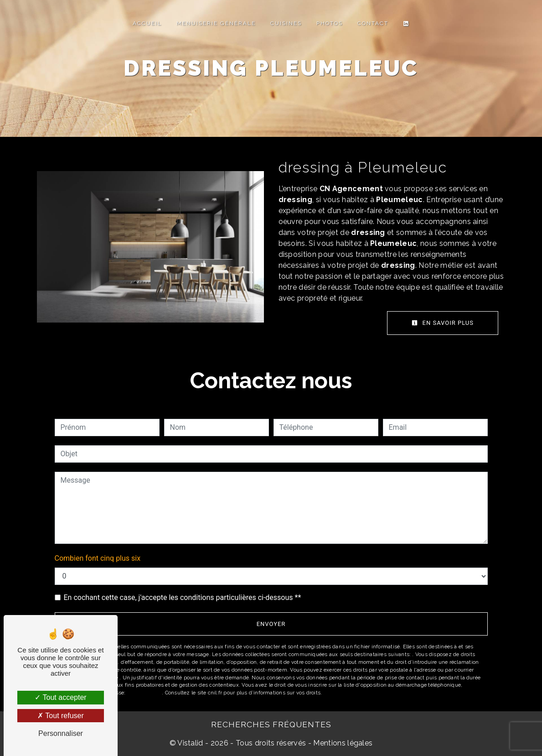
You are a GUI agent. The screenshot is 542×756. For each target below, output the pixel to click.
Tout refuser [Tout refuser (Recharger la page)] (61, 716)
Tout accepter (60, 697)
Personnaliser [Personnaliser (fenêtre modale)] (61, 733)
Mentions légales (342, 743)
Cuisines (286, 23)
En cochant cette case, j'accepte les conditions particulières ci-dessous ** (183, 597)
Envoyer (271, 624)
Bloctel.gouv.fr (145, 693)
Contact (373, 23)
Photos (330, 23)
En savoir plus (443, 323)
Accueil (147, 23)
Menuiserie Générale (216, 23)
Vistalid (190, 743)
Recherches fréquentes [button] (271, 724)
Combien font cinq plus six (98, 558)
